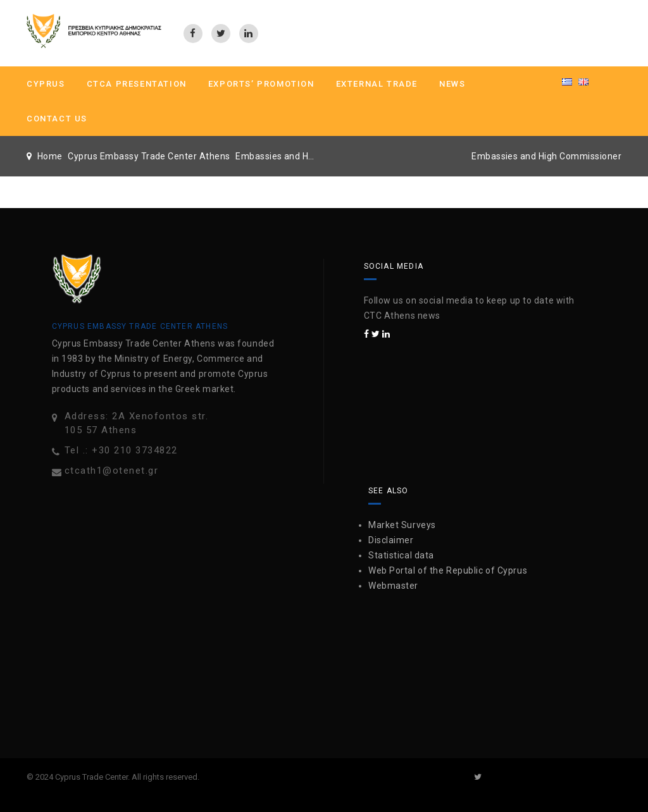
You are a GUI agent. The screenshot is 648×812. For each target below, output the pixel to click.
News (452, 84)
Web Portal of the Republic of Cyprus (448, 570)
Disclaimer (391, 540)
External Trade (377, 84)
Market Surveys (402, 525)
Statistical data (401, 555)
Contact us (57, 119)
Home (50, 156)
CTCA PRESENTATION (137, 84)
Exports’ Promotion (261, 84)
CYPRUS (46, 84)
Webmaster (393, 586)
